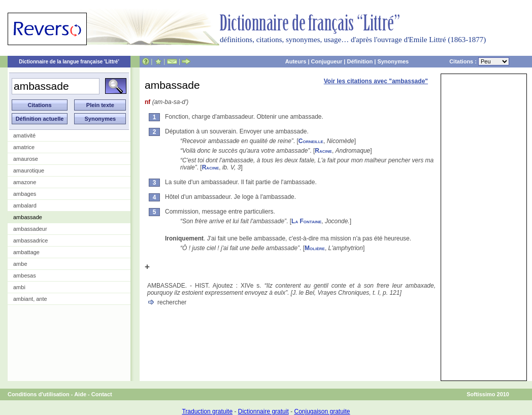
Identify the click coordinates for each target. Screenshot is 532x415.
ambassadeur (30, 229)
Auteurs (296, 61)
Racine (323, 151)
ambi (19, 287)
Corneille (311, 141)
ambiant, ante (30, 299)
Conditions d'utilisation (39, 394)
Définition (360, 61)
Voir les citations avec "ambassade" (376, 81)
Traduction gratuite (207, 411)
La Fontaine (306, 221)
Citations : (479, 61)
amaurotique (29, 170)
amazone (25, 182)
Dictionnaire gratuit (263, 411)
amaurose (26, 159)
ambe (20, 264)
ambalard (25, 205)
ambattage (26, 252)
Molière (315, 248)
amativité (24, 135)
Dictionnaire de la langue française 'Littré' (69, 62)
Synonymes (393, 61)
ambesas (25, 275)
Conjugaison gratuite (322, 411)
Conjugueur (327, 61)
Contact (102, 394)
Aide (80, 394)
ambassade (28, 217)
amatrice (24, 147)
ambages (25, 194)
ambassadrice (30, 240)
